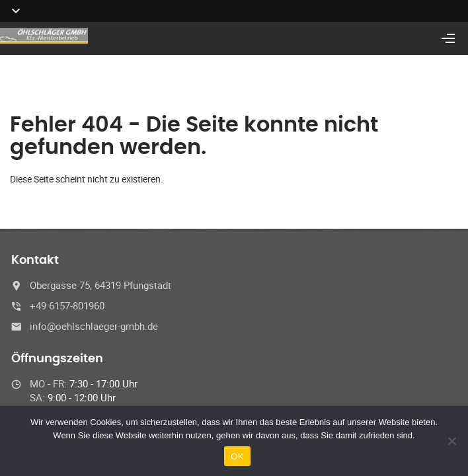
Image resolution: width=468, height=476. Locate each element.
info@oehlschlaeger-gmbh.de (94, 326)
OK (237, 456)
